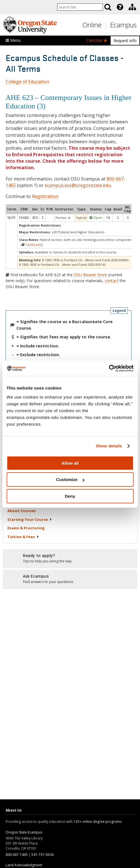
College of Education (27, 82)
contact (112, 281)
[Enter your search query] (80, 7)
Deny (70, 496)
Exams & (26, 528)
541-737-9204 (42, 855)
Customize (70, 479)
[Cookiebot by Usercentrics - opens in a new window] (109, 368)
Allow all (70, 463)
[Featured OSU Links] (120, 7)
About (21, 511)
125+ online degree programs (98, 822)
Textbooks (33, 244)
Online (92, 25)
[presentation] (119, 7)
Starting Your (30, 519)
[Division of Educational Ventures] (132, 7)
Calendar (97, 40)
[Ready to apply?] (70, 558)
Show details (109, 446)
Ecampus (123, 25)
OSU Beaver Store (91, 275)
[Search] (108, 7)
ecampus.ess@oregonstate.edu (78, 185)
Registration (45, 196)
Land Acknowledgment (24, 865)
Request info (125, 41)
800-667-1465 (17, 855)
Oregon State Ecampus (24, 832)
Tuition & (23, 537)
